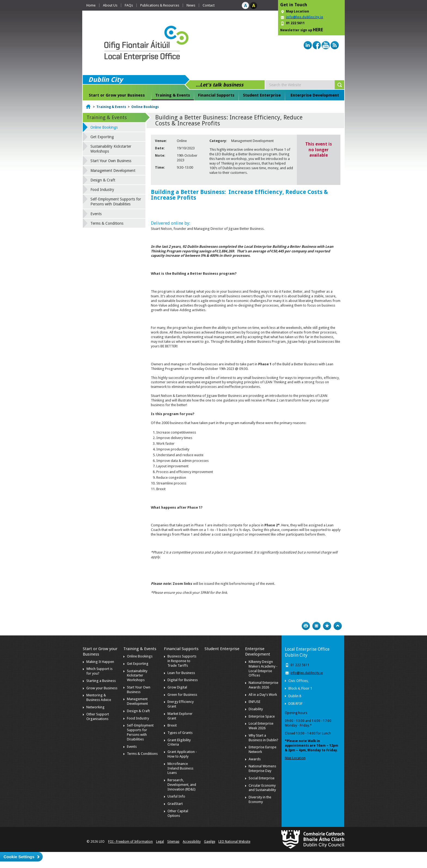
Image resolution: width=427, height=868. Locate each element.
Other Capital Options (178, 813)
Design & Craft (103, 180)
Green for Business (182, 695)
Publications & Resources (160, 5)
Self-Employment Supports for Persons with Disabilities (116, 202)
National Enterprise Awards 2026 (263, 685)
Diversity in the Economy (260, 799)
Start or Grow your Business (117, 95)
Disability (256, 709)
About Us (110, 5)
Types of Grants (180, 733)
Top (338, 626)
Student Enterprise (262, 95)
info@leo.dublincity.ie (307, 673)
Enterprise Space (262, 716)
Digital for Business (183, 680)
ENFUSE (254, 702)
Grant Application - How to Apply (182, 754)
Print (306, 626)
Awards (255, 759)
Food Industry (102, 190)
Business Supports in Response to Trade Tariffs (182, 661)
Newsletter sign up (302, 30)
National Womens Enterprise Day (262, 768)
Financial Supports (216, 95)
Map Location (298, 11)
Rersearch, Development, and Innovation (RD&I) (182, 785)
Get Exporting (102, 137)
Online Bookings (145, 107)
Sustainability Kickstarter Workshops (111, 149)
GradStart (175, 804)
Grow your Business (102, 688)
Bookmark (327, 626)
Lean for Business (181, 673)
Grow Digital (177, 687)
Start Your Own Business (111, 161)
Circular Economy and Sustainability (262, 788)
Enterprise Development (315, 95)
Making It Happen (100, 662)
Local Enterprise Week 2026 (261, 726)
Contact (209, 5)
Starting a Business (101, 681)
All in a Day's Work (263, 695)
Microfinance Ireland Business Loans (180, 768)
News (191, 5)
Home (91, 5)
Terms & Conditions (107, 223)
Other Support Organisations (98, 716)
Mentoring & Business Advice (99, 697)
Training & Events (173, 95)
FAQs (129, 5)
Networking (95, 707)
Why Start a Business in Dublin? (263, 738)
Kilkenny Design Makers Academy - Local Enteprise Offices (263, 669)
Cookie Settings (19, 857)
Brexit (172, 725)
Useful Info (176, 796)
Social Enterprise (262, 778)
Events (96, 214)
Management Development (113, 171)
